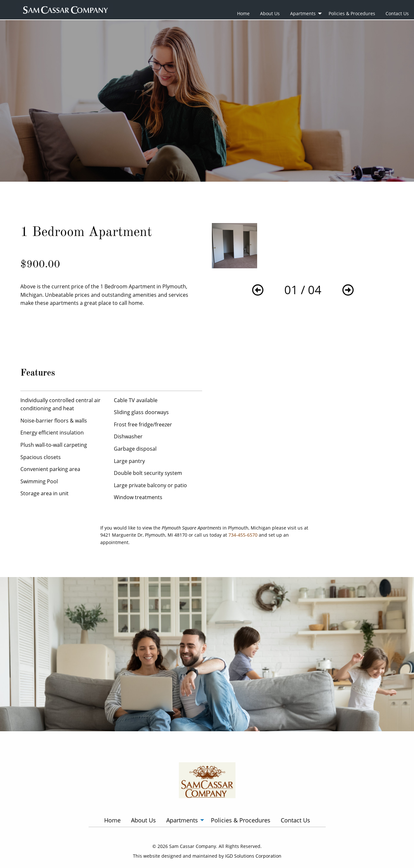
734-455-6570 (243, 535)
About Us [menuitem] (270, 13)
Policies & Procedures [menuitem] (352, 13)
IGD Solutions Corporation (253, 856)
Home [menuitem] (243, 13)
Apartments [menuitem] (303, 13)
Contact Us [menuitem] (397, 13)
